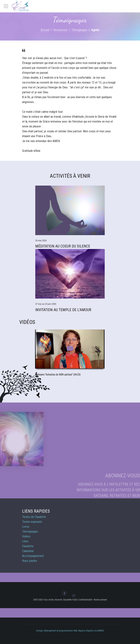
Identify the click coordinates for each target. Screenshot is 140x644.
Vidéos (26, 536)
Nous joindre (30, 561)
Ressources (60, 30)
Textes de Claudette (34, 517)
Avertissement (100, 600)
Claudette (28, 546)
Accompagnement (33, 556)
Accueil (45, 30)
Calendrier (28, 551)
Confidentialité (85, 600)
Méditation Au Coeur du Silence (63, 246)
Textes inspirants (32, 522)
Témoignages (79, 30)
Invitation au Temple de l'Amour (63, 310)
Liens (25, 541)
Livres (26, 527)
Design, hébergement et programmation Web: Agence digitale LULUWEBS (70, 631)
